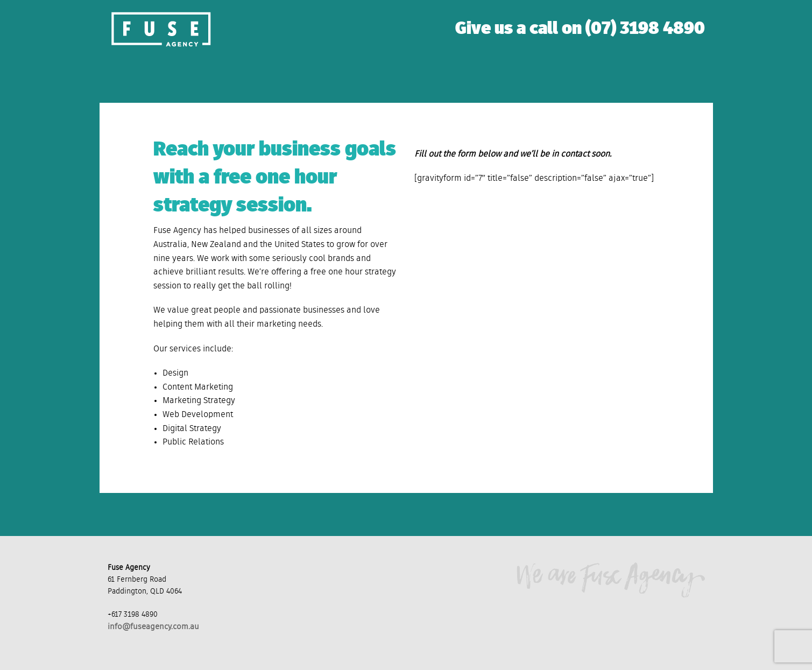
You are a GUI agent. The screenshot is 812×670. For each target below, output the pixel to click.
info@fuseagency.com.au (153, 627)
